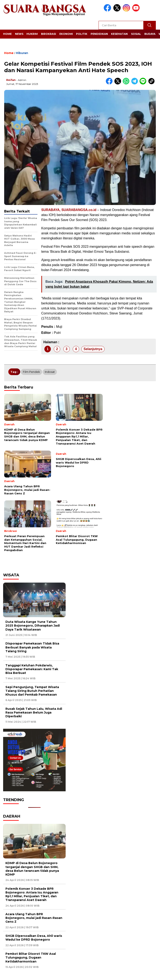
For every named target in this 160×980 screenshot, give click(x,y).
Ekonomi (66, 34)
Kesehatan (119, 34)
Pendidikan (99, 34)
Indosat (50, 372)
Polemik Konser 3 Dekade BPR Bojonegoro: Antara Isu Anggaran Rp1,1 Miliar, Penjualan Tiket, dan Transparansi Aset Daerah (32, 894)
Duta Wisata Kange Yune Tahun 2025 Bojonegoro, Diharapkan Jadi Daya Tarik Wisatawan (33, 626)
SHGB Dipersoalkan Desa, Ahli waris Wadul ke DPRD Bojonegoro (34, 938)
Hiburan (22, 53)
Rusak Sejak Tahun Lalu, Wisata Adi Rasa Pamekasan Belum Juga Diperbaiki (34, 712)
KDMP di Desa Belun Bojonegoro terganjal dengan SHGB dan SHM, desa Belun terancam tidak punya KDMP (32, 869)
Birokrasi (49, 34)
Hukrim (32, 34)
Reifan (11, 80)
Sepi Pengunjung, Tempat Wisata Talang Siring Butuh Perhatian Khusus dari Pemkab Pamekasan (32, 691)
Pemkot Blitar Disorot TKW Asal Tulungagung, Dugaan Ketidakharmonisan (31, 957)
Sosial (136, 34)
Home (7, 34)
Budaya (150, 34)
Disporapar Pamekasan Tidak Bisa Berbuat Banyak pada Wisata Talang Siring (32, 647)
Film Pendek (31, 372)
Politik (82, 34)
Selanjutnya (93, 349)
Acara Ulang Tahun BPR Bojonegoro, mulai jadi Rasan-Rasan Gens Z (34, 918)
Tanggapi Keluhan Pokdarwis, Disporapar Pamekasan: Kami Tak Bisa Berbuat (32, 669)
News (19, 34)
